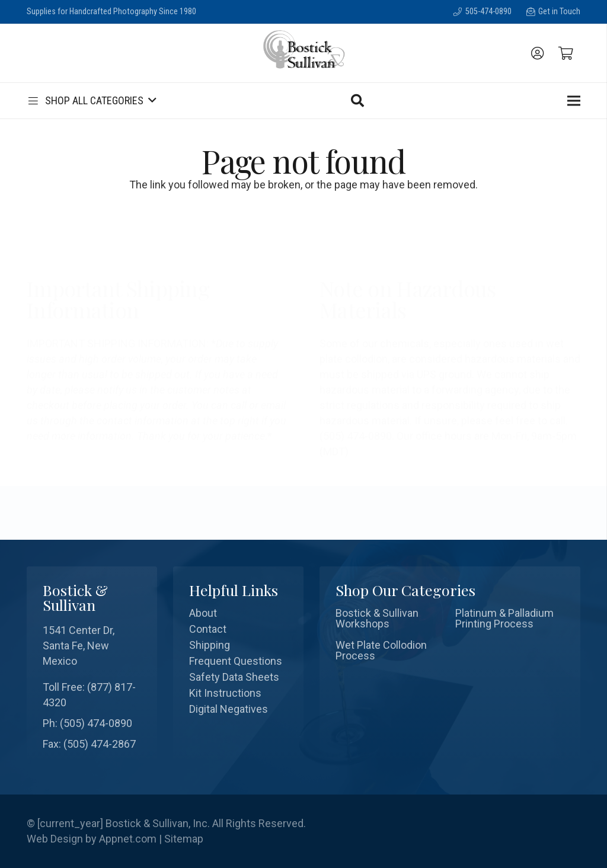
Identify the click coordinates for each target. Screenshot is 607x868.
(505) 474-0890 (96, 723)
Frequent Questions (236, 661)
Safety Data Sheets (234, 677)
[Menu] (574, 101)
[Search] (357, 101)
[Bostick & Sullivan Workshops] (390, 619)
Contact (208, 629)
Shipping (210, 645)
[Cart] (566, 53)
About (203, 613)
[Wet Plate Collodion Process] (390, 651)
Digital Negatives (229, 709)
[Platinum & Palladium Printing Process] (510, 619)
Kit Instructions (225, 693)
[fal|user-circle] (540, 54)
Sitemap (184, 839)
